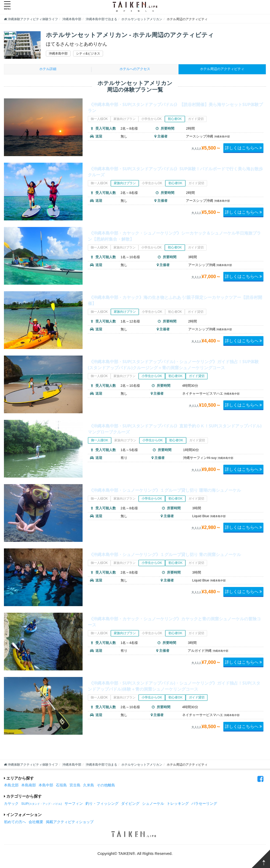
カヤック (11, 804)
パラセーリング (204, 804)
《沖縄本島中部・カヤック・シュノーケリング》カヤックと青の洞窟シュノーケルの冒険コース (174, 622)
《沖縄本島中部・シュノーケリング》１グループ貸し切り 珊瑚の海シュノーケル (175, 494)
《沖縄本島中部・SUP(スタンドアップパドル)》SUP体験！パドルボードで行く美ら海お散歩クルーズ (173, 172)
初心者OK (175, 120)
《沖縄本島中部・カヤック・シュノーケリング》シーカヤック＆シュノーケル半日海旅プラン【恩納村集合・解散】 (174, 237)
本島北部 (11, 786)
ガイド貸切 (196, 120)
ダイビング (130, 804)
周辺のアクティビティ (222, 70)
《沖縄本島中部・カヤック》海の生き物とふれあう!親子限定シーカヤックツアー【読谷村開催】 (175, 301)
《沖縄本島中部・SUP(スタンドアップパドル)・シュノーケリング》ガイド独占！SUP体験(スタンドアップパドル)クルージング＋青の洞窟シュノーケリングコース (173, 368)
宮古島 (75, 786)
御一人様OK (99, 120)
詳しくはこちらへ (243, 149)
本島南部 (29, 786)
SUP (42, 804)
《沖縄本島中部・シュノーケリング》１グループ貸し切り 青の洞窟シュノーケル (175, 558)
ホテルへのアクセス (135, 70)
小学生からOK (152, 120)
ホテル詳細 (48, 70)
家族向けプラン (125, 120)
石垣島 (61, 786)
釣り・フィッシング (102, 804)
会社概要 (36, 823)
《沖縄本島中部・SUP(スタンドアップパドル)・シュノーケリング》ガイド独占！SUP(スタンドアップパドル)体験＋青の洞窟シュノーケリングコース (173, 690)
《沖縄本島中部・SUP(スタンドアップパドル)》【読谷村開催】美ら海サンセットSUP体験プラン (173, 108)
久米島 (89, 786)
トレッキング (178, 804)
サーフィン (74, 804)
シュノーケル (153, 804)
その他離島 (106, 786)
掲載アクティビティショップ (70, 823)
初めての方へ (15, 823)
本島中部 (46, 786)
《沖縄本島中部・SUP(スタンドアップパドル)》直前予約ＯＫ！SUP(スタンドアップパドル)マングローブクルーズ (174, 430)
